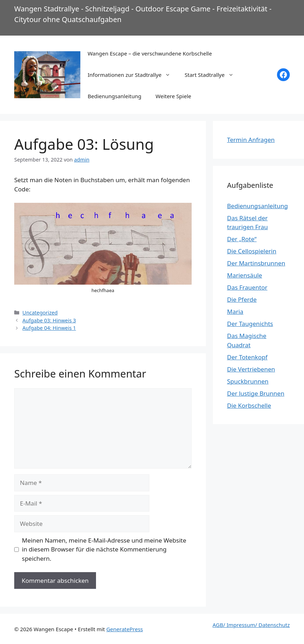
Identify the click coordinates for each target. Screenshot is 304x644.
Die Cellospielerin (252, 251)
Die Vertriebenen (251, 369)
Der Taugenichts (250, 324)
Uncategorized (40, 313)
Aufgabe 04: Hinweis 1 (49, 328)
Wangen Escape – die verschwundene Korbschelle (150, 53)
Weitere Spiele (174, 96)
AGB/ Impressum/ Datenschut (250, 625)
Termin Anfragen (251, 140)
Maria (235, 312)
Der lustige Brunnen (256, 393)
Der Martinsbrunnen (256, 263)
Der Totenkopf (247, 357)
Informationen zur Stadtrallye (132, 75)
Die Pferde (242, 299)
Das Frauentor (247, 287)
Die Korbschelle (249, 405)
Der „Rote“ (242, 239)
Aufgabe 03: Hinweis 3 (49, 320)
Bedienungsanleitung (114, 96)
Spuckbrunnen (248, 381)
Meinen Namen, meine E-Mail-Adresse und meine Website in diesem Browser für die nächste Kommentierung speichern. (104, 549)
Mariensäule (245, 275)
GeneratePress (125, 629)
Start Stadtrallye (212, 75)
